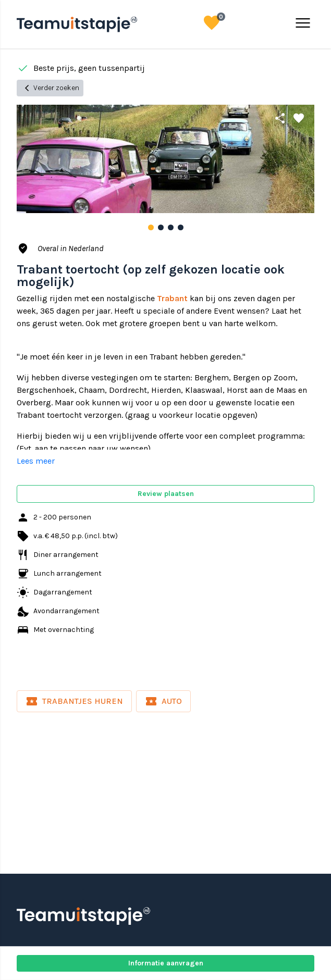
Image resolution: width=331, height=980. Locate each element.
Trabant (172, 298)
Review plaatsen (166, 494)
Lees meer (36, 461)
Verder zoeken (50, 88)
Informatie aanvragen (166, 963)
